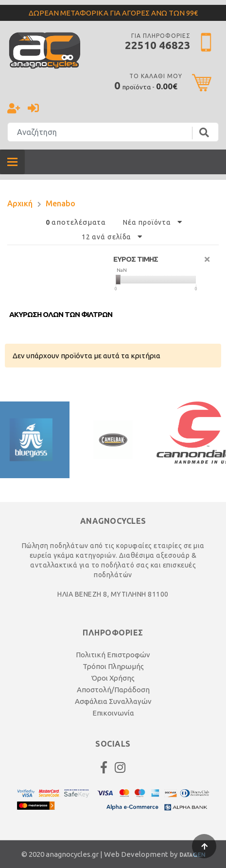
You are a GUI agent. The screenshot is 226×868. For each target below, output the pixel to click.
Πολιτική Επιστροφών (113, 655)
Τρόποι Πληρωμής (113, 666)
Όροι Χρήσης (113, 678)
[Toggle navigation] (12, 162)
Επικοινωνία (113, 713)
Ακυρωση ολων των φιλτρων (61, 314)
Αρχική (20, 203)
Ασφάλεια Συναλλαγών (113, 701)
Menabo (61, 203)
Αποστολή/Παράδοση (113, 690)
